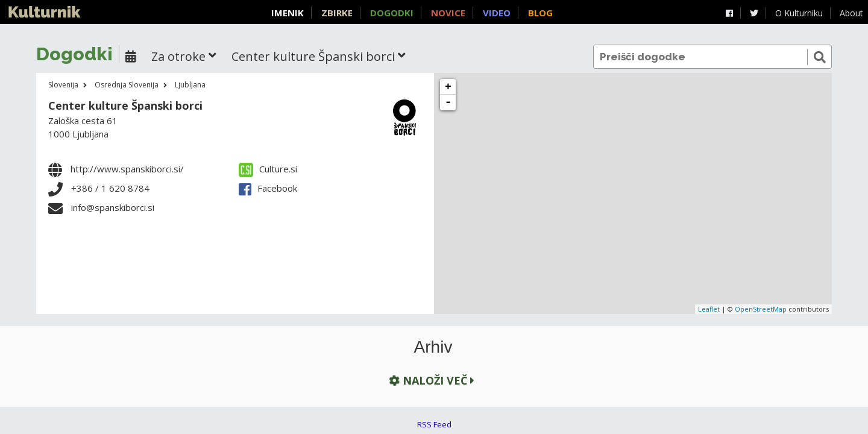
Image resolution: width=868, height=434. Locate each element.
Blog (540, 13)
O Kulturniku (799, 13)
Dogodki (392, 13)
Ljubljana (190, 85)
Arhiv (433, 347)
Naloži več (430, 380)
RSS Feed (434, 424)
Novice (448, 13)
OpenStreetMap (761, 309)
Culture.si (268, 169)
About (851, 13)
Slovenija (63, 85)
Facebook (268, 188)
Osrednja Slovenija (127, 85)
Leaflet (709, 309)
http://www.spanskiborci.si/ (127, 169)
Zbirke (337, 13)
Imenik (288, 13)
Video (497, 13)
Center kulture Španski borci (125, 105)
